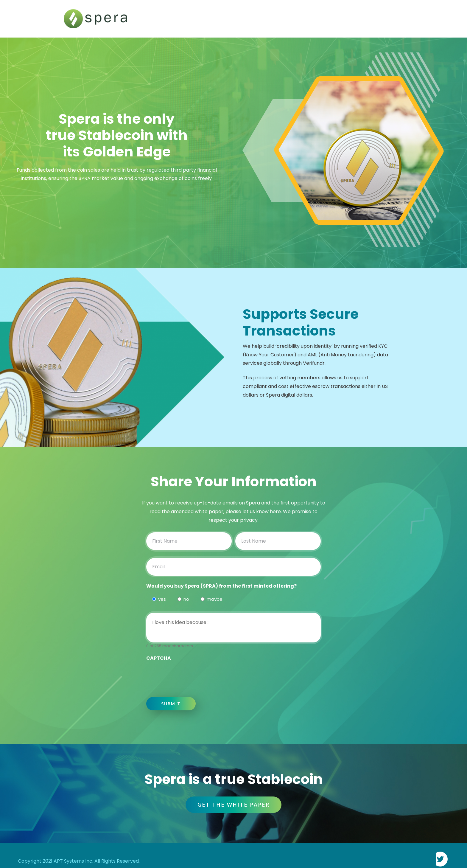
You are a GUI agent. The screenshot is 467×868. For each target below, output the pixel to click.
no (185, 599)
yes (161, 599)
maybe (214, 599)
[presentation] (192, 674)
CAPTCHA (159, 658)
